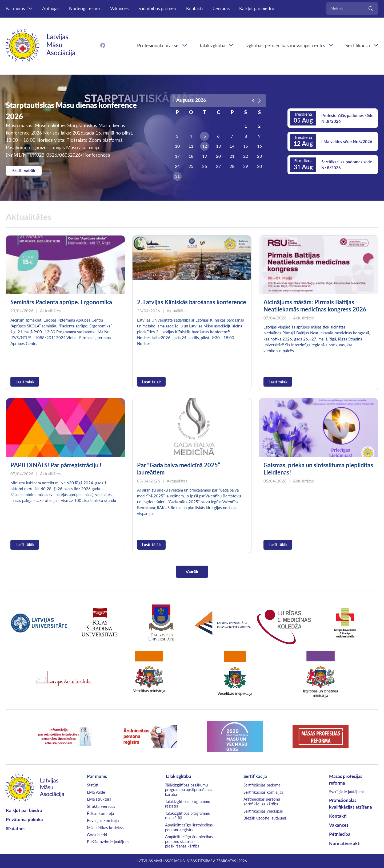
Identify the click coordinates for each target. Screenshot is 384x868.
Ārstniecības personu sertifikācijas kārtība (262, 801)
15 (246, 146)
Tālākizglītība (212, 45)
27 (218, 166)
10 (177, 146)
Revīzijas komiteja (103, 820)
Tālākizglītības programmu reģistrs (188, 804)
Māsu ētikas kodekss (105, 828)
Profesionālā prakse (158, 45)
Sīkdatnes (16, 829)
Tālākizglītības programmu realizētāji (188, 816)
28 (232, 166)
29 (246, 166)
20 (218, 156)
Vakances (119, 9)
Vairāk (192, 572)
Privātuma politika (24, 820)
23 (259, 156)
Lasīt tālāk (25, 382)
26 (205, 166)
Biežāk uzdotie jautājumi (108, 842)
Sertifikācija (255, 776)
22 (246, 156)
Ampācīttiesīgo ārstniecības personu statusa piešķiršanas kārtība (189, 841)
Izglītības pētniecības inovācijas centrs (285, 45)
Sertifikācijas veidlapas (263, 811)
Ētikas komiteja (100, 813)
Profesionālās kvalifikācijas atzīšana (351, 804)
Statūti (93, 785)
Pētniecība (340, 834)
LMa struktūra (99, 799)
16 (259, 146)
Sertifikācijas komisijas (263, 792)
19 (205, 156)
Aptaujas (51, 9)
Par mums (15, 9)
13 (218, 146)
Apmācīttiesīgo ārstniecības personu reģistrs (189, 827)
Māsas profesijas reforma (346, 780)
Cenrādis (221, 9)
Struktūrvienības (101, 806)
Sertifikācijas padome (262, 785)
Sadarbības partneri (157, 9)
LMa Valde (96, 792)
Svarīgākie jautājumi (346, 792)
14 (232, 146)
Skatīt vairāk (24, 171)
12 (205, 146)
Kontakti (194, 9)
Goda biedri (97, 835)
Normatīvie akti (345, 843)
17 (177, 156)
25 (191, 166)
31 (177, 176)
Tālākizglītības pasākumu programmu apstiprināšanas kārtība (189, 790)
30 (259, 166)
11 (191, 146)
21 (232, 156)
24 (177, 166)
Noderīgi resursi (85, 9)
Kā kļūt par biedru (257, 9)
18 (191, 156)
